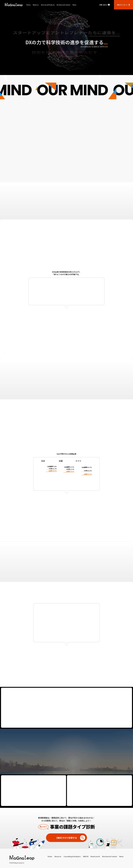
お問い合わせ (105, 5)
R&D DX (86, 856)
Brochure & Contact (64, 5)
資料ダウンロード (123, 5)
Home (28, 5)
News (74, 5)
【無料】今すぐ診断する (71, 838)
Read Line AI (95, 856)
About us (36, 5)
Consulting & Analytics (72, 856)
